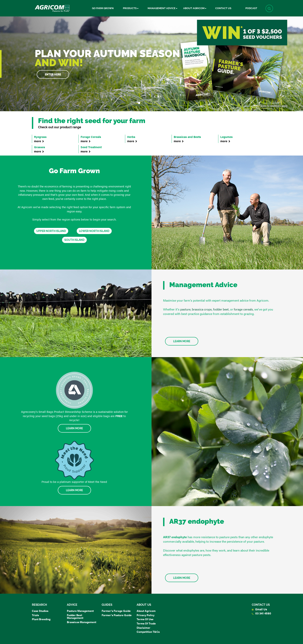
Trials (35, 615)
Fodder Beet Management (75, 616)
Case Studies (40, 611)
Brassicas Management (82, 622)
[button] (269, 8)
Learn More (182, 341)
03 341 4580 (261, 613)
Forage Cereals (100, 139)
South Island (74, 240)
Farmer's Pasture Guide (117, 615)
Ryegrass (53, 139)
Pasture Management (80, 611)
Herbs (146, 139)
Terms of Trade (146, 623)
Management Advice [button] (163, 8)
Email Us (259, 609)
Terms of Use (145, 619)
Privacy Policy (146, 615)
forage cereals (243, 309)
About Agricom (146, 611)
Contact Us (223, 8)
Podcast (251, 8)
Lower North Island (94, 231)
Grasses (53, 149)
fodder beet (221, 309)
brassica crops (202, 309)
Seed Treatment (100, 149)
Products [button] (131, 8)
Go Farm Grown (103, 8)
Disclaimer (143, 628)
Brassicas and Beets (193, 139)
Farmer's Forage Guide (116, 611)
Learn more (182, 578)
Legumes (240, 139)
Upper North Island (51, 231)
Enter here (53, 74)
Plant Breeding (41, 619)
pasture (185, 309)
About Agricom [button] (195, 8)
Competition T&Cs (148, 632)
